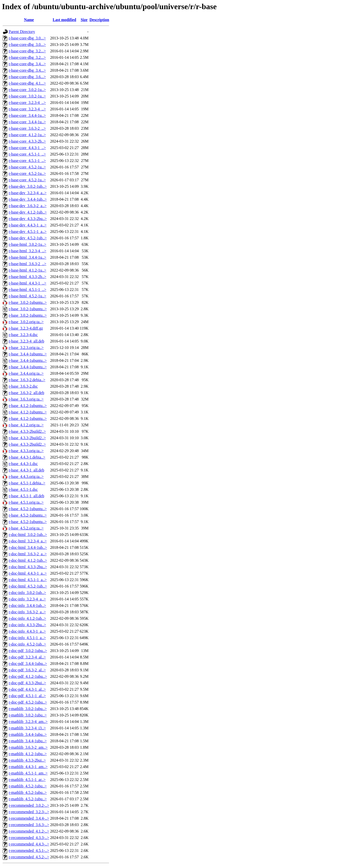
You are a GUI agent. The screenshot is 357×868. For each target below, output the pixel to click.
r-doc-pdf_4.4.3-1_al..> (27, 689)
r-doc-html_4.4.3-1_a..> (28, 573)
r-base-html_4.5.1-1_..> (28, 290)
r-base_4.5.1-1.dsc (23, 489)
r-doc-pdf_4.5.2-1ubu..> (28, 702)
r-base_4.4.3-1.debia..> (27, 457)
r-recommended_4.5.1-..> (29, 851)
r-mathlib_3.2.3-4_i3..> (27, 728)
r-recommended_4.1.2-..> (29, 831)
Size (84, 20)
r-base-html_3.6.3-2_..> (28, 264)
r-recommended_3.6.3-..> (29, 825)
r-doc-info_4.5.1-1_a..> (27, 638)
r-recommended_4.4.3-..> (29, 844)
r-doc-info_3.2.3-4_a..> (27, 599)
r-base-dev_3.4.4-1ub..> (28, 199)
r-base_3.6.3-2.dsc (23, 386)
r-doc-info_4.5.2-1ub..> (27, 644)
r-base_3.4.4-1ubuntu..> (28, 354)
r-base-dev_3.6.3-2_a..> (28, 206)
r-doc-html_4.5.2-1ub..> (28, 586)
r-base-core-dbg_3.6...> (27, 77)
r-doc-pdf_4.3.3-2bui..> (27, 683)
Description (99, 20)
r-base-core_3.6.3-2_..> (27, 128)
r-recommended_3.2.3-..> (29, 812)
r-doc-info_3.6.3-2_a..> (27, 612)
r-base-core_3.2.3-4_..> (27, 103)
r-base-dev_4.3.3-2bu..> (28, 219)
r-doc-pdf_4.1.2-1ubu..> (28, 676)
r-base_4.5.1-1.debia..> (27, 483)
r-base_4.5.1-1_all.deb (26, 496)
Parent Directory (22, 32)
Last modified (65, 20)
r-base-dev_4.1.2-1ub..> (28, 212)
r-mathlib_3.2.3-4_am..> (28, 722)
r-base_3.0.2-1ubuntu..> (28, 302)
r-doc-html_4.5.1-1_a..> (28, 580)
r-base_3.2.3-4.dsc (23, 335)
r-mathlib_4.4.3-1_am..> (28, 767)
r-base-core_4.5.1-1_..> (27, 154)
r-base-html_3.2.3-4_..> (28, 251)
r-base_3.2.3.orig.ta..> (26, 348)
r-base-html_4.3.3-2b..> (28, 277)
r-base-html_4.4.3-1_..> (28, 283)
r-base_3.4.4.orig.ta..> (26, 373)
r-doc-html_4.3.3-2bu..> (28, 567)
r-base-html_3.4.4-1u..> (28, 257)
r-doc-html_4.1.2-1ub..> (28, 560)
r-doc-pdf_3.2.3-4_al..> (27, 657)
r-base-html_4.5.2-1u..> (28, 296)
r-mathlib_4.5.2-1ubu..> (28, 786)
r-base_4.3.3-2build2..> (27, 431)
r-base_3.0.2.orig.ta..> (26, 322)
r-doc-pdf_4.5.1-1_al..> (27, 696)
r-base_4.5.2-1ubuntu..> (28, 509)
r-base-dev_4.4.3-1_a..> (28, 225)
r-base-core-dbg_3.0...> (27, 38)
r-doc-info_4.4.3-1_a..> (27, 631)
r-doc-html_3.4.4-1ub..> (28, 547)
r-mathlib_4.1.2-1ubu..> (28, 754)
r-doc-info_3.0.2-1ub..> (27, 593)
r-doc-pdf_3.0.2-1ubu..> (28, 651)
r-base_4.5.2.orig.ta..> (26, 528)
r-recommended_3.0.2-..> (29, 805)
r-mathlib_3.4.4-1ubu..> (28, 734)
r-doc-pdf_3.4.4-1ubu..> (28, 664)
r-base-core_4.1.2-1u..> (27, 135)
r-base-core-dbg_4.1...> (27, 83)
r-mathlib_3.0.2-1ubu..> (28, 709)
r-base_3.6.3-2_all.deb (26, 393)
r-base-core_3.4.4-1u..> (27, 115)
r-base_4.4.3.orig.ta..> (26, 477)
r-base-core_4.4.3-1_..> (27, 148)
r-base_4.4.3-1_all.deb (26, 470)
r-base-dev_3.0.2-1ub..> (28, 186)
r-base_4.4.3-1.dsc (23, 464)
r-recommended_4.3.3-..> (29, 838)
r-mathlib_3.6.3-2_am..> (28, 747)
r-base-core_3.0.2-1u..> (27, 90)
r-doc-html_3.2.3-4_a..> (28, 541)
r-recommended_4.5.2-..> (29, 857)
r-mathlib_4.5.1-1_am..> (28, 773)
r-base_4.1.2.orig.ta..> (26, 425)
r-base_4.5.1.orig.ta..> (26, 502)
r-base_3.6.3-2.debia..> (27, 380)
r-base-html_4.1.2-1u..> (28, 270)
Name (29, 20)
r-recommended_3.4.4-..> (29, 818)
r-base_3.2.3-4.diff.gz (26, 328)
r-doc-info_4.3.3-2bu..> (27, 625)
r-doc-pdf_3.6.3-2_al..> (27, 670)
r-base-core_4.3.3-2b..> (27, 141)
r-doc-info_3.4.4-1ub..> (27, 605)
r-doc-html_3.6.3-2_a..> (28, 554)
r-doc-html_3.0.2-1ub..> (28, 535)
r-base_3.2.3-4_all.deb (26, 341)
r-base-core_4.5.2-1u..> (27, 167)
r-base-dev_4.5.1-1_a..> (28, 232)
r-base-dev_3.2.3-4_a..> (28, 193)
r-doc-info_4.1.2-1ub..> (27, 618)
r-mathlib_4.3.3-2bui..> (27, 760)
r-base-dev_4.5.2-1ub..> (28, 238)
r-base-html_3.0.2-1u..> (28, 244)
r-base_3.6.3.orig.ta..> (26, 399)
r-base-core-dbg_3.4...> (27, 64)
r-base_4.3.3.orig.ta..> (26, 451)
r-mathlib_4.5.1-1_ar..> (27, 780)
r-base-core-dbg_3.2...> (27, 51)
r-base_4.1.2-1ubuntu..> (28, 406)
